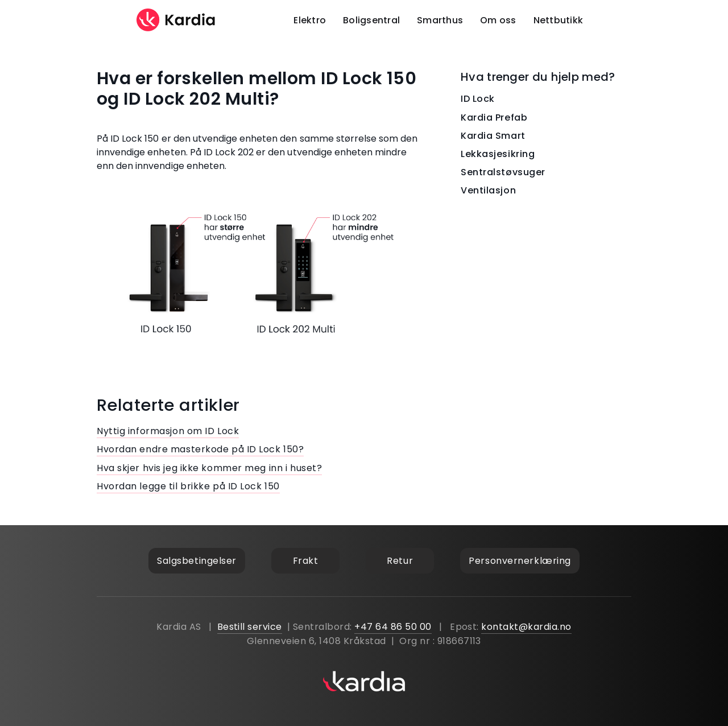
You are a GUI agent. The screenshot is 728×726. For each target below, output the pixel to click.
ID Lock (478, 99)
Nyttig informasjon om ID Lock (168, 431)
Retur (400, 561)
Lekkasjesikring (498, 154)
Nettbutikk (559, 20)
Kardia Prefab (494, 117)
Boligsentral (371, 20)
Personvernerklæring (520, 561)
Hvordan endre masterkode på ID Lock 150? (200, 449)
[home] (176, 20)
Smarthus (440, 20)
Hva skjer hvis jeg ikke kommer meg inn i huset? (209, 468)
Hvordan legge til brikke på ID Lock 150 (188, 486)
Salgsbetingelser (197, 561)
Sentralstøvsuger (503, 172)
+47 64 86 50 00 (393, 627)
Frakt (306, 561)
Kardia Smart (493, 136)
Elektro (310, 20)
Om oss (498, 20)
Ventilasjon (488, 190)
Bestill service (250, 627)
